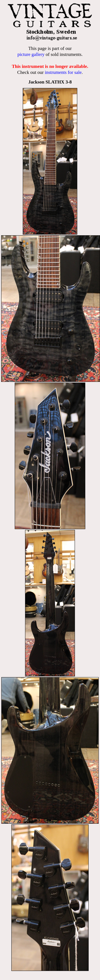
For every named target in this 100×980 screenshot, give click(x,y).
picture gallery (31, 54)
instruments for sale (63, 72)
